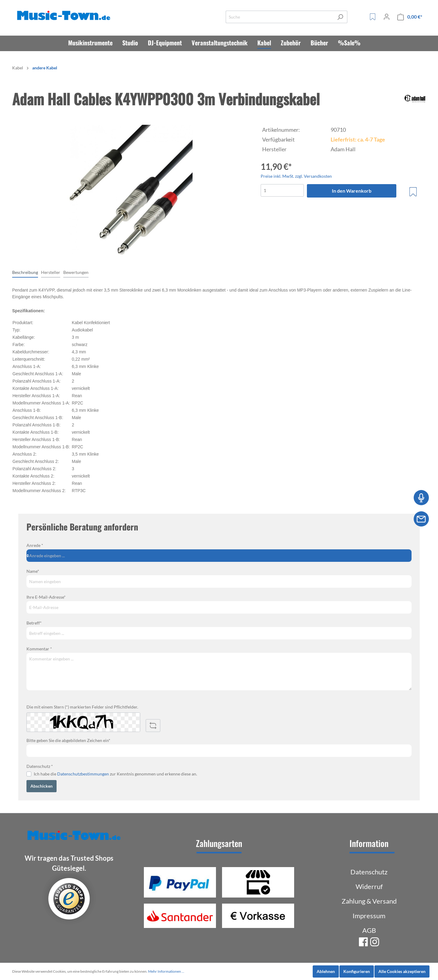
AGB (369, 930)
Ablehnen (326, 971)
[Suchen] (340, 17)
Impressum (369, 916)
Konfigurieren (357, 971)
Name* (33, 571)
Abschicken (42, 786)
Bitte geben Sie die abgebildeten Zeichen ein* (68, 740)
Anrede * (35, 545)
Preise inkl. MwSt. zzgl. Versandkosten (296, 176)
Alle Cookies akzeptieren (402, 971)
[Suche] (280, 17)
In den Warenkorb (352, 191)
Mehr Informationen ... (166, 971)
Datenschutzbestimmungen (83, 774)
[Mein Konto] (387, 17)
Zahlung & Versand (369, 901)
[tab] (25, 272)
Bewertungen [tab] (76, 272)
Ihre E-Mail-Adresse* (46, 597)
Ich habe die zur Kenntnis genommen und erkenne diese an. (115, 774)
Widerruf (369, 886)
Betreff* (34, 623)
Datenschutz (369, 872)
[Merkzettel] (373, 17)
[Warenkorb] (410, 17)
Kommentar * (39, 649)
